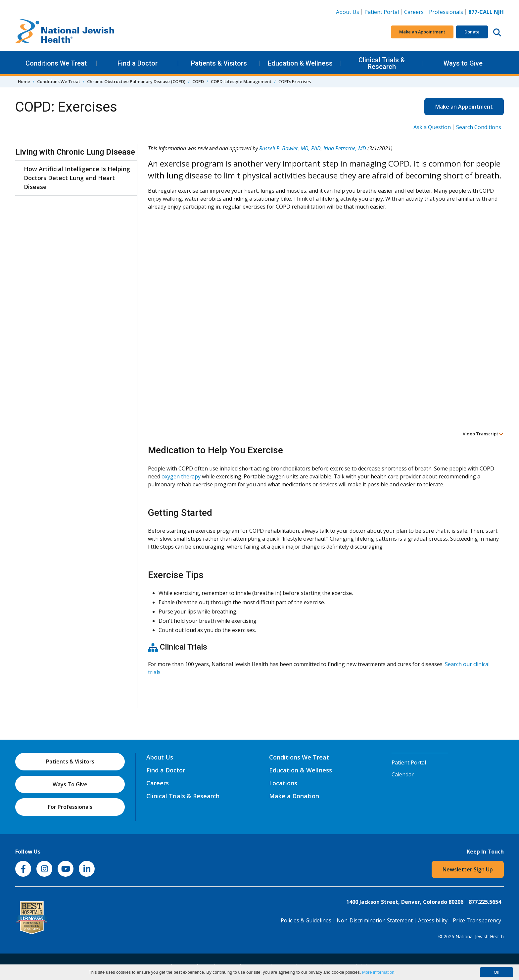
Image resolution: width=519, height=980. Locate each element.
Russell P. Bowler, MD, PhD (290, 148)
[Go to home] (65, 32)
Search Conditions (479, 127)
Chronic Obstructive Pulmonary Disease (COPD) (136, 81)
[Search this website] (497, 32)
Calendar (403, 774)
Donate (472, 32)
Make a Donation (294, 796)
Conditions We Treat (56, 63)
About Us (348, 12)
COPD (198, 81)
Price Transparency (477, 920)
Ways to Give (463, 63)
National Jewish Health (480, 936)
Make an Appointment (422, 32)
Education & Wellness (300, 63)
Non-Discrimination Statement (375, 920)
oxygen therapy (181, 476)
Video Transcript (483, 434)
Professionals (446, 12)
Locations (283, 783)
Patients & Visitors (219, 63)
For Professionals (70, 807)
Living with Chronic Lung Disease (75, 152)
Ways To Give (70, 784)
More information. (379, 972)
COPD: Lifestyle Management (241, 81)
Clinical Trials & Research (382, 63)
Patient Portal (382, 12)
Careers (414, 12)
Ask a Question (432, 127)
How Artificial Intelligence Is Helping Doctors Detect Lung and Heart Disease (77, 178)
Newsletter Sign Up (468, 869)
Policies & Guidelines (306, 920)
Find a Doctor (138, 63)
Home (24, 81)
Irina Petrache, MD (345, 148)
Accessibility (433, 920)
